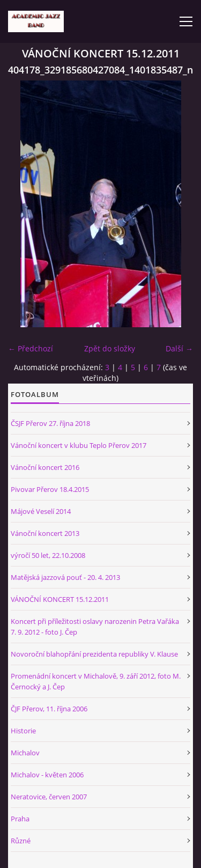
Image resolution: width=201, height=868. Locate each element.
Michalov (25, 753)
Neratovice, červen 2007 (49, 797)
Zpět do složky (110, 348)
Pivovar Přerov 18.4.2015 (50, 489)
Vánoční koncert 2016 (45, 467)
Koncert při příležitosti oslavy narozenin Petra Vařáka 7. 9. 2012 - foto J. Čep (95, 627)
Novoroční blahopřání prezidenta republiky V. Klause (94, 654)
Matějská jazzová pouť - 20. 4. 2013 (65, 577)
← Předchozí (31, 348)
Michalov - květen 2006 (47, 775)
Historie (23, 731)
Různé (21, 841)
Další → (179, 348)
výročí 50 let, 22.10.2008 (48, 555)
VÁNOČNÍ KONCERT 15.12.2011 (60, 599)
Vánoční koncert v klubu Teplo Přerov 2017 (79, 445)
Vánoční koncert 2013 (45, 533)
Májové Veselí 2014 (41, 511)
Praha (20, 819)
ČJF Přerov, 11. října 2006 (49, 709)
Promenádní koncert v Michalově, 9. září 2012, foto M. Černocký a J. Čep (96, 681)
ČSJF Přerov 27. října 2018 (50, 423)
